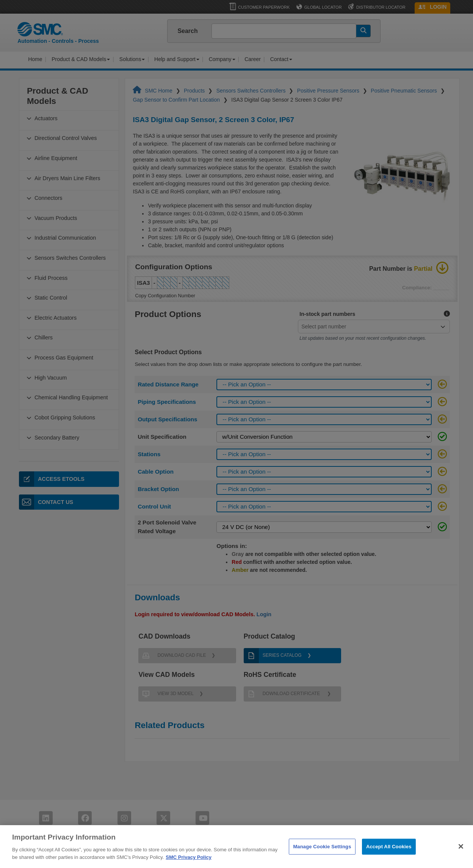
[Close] (461, 856)
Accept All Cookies (389, 856)
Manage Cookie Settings (322, 856)
